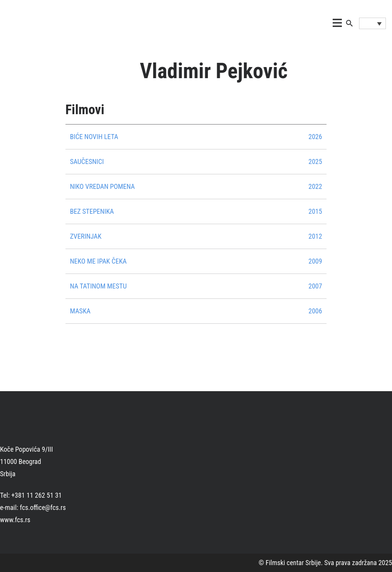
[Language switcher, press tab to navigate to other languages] (372, 23)
